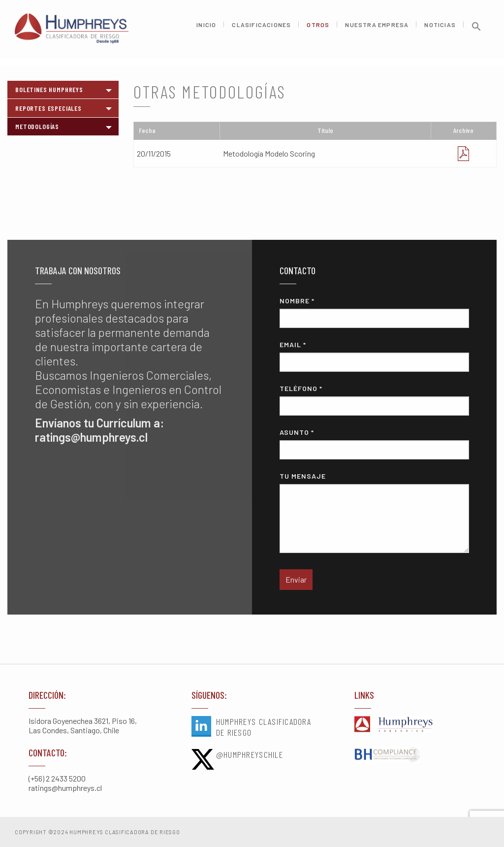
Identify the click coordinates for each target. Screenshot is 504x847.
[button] (476, 33)
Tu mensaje (374, 512)
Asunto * (374, 444)
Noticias (440, 28)
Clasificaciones (261, 28)
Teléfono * (374, 400)
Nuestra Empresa (377, 28)
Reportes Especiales (48, 108)
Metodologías (37, 126)
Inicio (206, 28)
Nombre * (374, 312)
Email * (374, 356)
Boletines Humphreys (49, 89)
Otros (318, 28)
